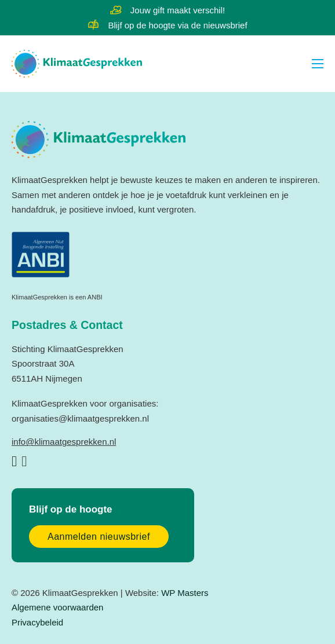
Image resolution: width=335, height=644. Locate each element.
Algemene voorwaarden (57, 607)
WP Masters (185, 593)
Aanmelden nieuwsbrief (99, 537)
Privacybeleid (37, 622)
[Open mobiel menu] (318, 64)
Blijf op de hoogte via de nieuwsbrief (177, 25)
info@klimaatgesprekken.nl (64, 442)
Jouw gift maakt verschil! (178, 10)
